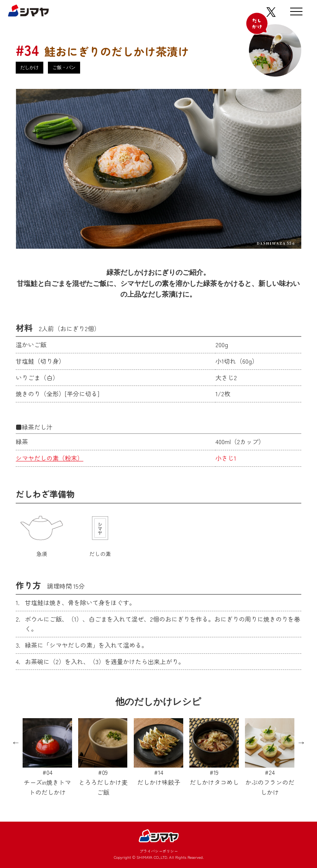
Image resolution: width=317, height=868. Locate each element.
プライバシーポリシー (159, 851)
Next (301, 743)
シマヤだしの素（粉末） (49, 458)
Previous (16, 743)
